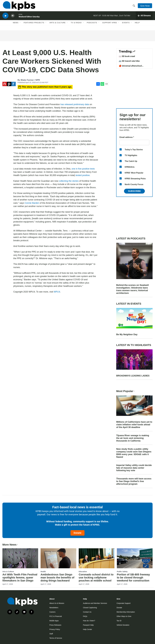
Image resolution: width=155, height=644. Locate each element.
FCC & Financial (56, 616)
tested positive (82, 175)
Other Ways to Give (124, 616)
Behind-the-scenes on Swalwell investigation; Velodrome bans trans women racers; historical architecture (132, 289)
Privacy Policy (55, 629)
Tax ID (119, 621)
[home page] (19, 6)
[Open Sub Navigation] (20, 25)
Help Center (87, 629)
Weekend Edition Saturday (29, 19)
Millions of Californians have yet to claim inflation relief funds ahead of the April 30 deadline (134, 425)
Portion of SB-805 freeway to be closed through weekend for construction (133, 578)
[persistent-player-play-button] (5, 18)
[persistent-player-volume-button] (13, 18)
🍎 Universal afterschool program (130, 67)
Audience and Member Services (95, 603)
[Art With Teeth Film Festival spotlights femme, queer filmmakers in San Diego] (20, 558)
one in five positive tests (83, 169)
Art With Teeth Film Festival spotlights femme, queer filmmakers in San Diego (20, 578)
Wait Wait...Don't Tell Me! (120, 17)
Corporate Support (124, 603)
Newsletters (54, 608)
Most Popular (126, 391)
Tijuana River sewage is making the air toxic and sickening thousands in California (133, 438)
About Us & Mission (57, 603)
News (16, 25)
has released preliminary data (75, 104)
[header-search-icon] (134, 6)
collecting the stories (69, 181)
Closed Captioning (90, 608)
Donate (77, 533)
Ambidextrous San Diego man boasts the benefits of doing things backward (57, 578)
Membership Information (126, 612)
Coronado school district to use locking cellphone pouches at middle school (96, 578)
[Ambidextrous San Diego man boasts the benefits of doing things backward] (58, 558)
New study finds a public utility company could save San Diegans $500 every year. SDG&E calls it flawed (134, 453)
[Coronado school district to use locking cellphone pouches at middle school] (97, 558)
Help (137, 25)
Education (83, 572)
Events (126, 25)
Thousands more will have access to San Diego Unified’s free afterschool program (134, 481)
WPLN (57, 292)
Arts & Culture (57, 25)
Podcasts (92, 25)
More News (10, 545)
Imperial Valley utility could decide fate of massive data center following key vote (134, 468)
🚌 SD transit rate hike (129, 61)
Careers (52, 612)
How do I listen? (89, 621)
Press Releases (55, 625)
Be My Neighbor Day (127, 334)
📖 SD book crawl (127, 56)
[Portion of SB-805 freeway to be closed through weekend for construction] (135, 558)
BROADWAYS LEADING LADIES (133, 376)
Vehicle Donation (123, 625)
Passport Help (88, 625)
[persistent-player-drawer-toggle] (144, 18)
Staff (51, 634)
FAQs (85, 616)
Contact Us (87, 612)
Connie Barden (32, 203)
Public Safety (122, 572)
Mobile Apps (54, 621)
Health (43, 572)
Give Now (145, 6)
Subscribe (134, 191)
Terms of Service (56, 638)
